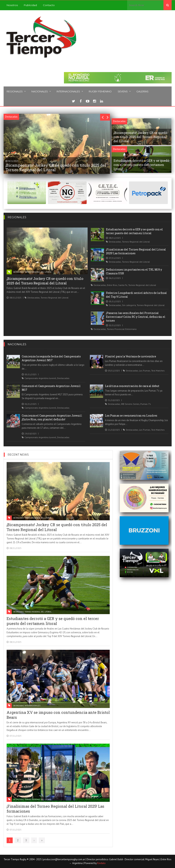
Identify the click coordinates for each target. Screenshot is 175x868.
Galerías (142, 91)
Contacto (49, 5)
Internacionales (68, 91)
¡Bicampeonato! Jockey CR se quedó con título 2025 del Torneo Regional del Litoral (45, 281)
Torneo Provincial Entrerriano (122, 329)
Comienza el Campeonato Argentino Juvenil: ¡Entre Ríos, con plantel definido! (52, 417)
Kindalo (101, 863)
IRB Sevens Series (130, 404)
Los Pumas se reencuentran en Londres (131, 416)
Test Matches (158, 371)
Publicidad (30, 5)
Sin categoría (129, 305)
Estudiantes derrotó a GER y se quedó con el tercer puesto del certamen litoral (134, 231)
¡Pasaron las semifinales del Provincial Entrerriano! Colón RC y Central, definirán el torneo (136, 317)
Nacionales (40, 91)
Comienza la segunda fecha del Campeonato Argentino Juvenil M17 (51, 358)
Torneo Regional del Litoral (38, 272)
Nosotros (12, 5)
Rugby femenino (100, 91)
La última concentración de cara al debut (132, 386)
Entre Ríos (112, 285)
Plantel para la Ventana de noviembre (131, 356)
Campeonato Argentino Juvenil (40, 378)
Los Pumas (145, 371)
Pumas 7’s (146, 404)
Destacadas (18, 272)
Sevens (123, 91)
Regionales (15, 91)
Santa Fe (123, 285)
